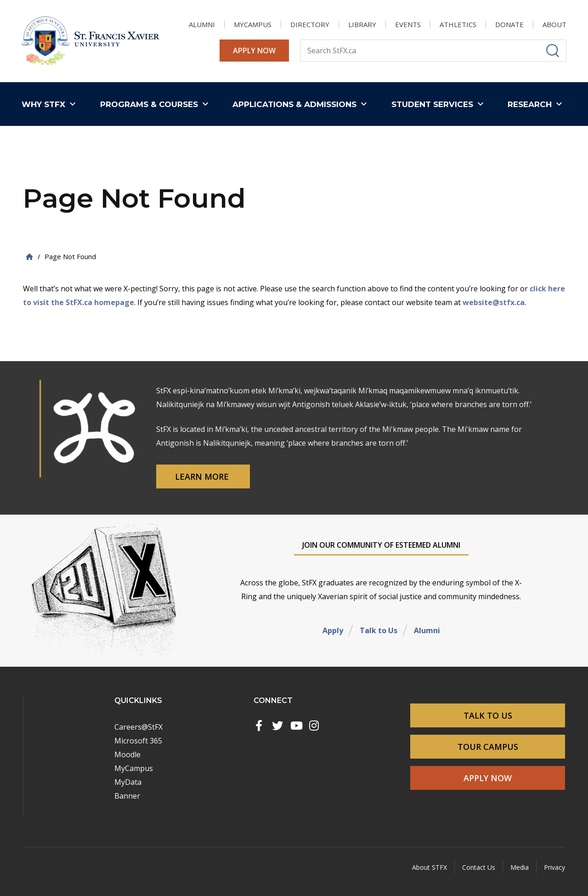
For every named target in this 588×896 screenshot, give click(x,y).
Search (300, 39)
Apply (333, 630)
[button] (51, 104)
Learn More (203, 476)
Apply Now (254, 51)
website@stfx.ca (494, 302)
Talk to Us (379, 630)
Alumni (427, 630)
